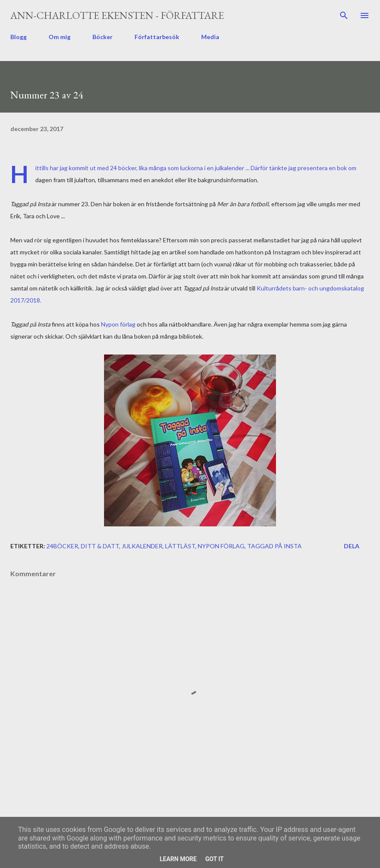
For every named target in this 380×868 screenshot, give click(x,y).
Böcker (103, 37)
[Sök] (344, 15)
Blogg (18, 37)
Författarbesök (157, 37)
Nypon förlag (118, 324)
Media (210, 37)
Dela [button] (352, 546)
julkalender (142, 546)
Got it (214, 859)
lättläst (180, 546)
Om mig (60, 37)
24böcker (62, 546)
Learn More (178, 859)
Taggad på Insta (274, 546)
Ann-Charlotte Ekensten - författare (117, 15)
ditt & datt (100, 546)
